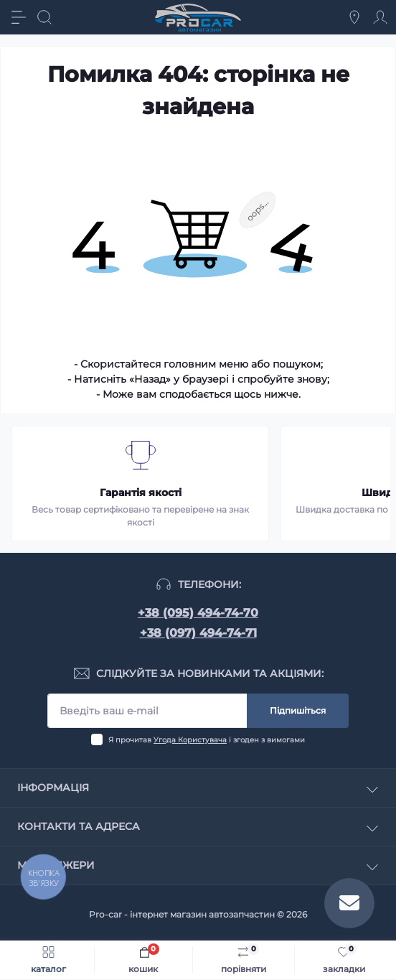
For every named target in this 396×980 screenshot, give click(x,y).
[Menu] (19, 17)
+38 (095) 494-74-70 (198, 613)
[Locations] (354, 17)
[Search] (44, 17)
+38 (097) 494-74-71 (198, 633)
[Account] (380, 17)
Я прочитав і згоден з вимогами (207, 740)
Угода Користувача (190, 740)
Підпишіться (298, 710)
